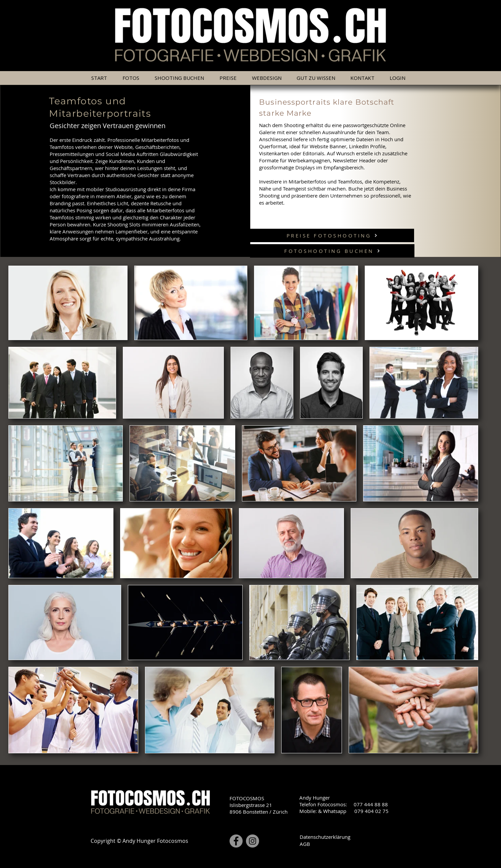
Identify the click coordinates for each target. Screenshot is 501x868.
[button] (230, 78)
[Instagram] (253, 841)
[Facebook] (236, 841)
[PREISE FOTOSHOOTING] (332, 235)
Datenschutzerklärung (325, 837)
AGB (305, 844)
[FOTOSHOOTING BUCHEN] (332, 251)
